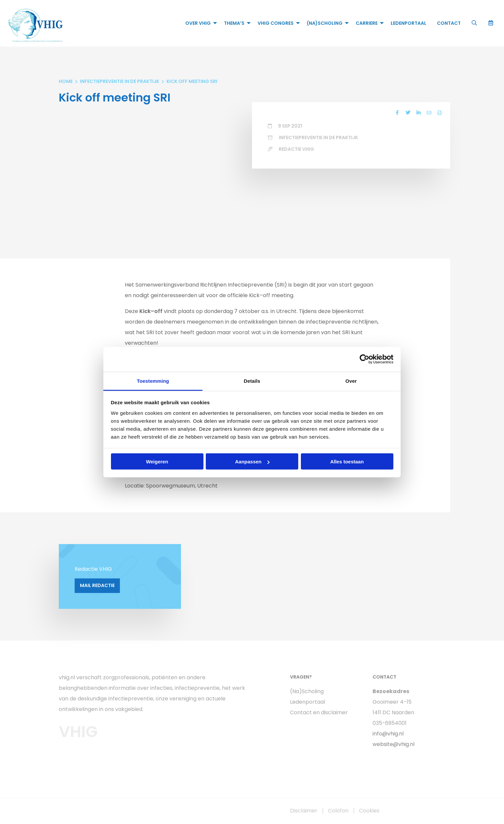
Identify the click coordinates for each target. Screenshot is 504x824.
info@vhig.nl (388, 734)
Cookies (369, 811)
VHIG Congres (276, 23)
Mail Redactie (97, 585)
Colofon (338, 811)
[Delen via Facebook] (397, 113)
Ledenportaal (409, 23)
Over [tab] (351, 381)
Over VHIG (198, 23)
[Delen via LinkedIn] (418, 113)
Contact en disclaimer (319, 712)
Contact (449, 23)
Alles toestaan (347, 462)
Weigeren (157, 462)
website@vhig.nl (394, 744)
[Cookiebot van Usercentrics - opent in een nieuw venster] (364, 359)
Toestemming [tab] (153, 381)
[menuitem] (199, 23)
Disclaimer (304, 811)
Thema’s (234, 23)
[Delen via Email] (429, 113)
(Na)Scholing (325, 23)
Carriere (367, 23)
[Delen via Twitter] (408, 113)
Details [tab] (252, 381)
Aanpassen (252, 462)
